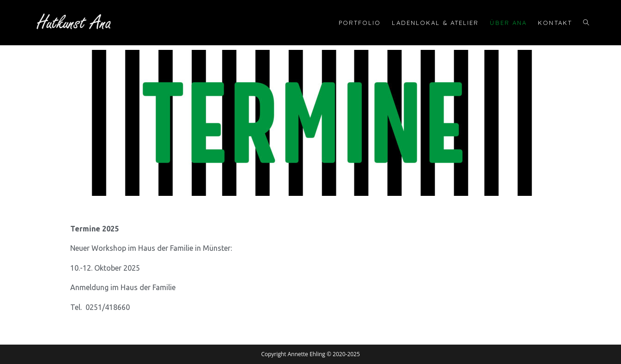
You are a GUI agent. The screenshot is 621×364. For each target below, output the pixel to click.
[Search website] (586, 23)
